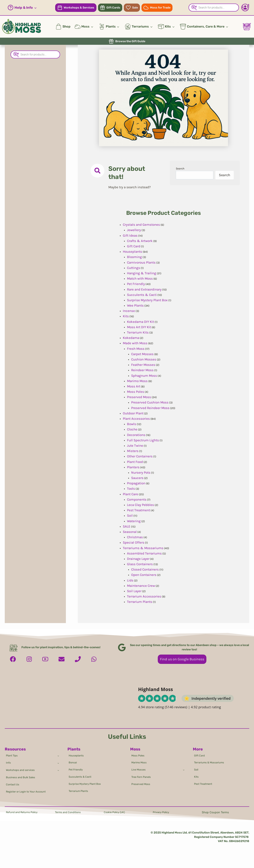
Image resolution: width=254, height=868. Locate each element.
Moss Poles (139, 751)
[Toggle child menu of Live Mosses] (183, 767)
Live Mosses (139, 767)
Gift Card (200, 751)
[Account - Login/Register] (245, 8)
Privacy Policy (162, 812)
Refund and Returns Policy (24, 812)
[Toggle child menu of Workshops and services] (58, 767)
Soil (197, 767)
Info (9, 759)
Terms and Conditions (70, 812)
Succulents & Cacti (82, 775)
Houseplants (77, 751)
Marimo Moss (140, 759)
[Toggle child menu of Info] (58, 759)
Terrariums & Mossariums (211, 759)
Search (181, 169)
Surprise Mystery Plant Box (87, 783)
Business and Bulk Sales (22, 775)
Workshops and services (22, 767)
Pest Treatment (205, 783)
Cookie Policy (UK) (116, 812)
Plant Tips (13, 751)
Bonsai (73, 759)
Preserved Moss (142, 783)
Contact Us (14, 783)
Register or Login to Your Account (29, 791)
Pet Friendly (77, 767)
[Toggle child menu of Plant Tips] (58, 751)
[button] (22, 8)
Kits (197, 775)
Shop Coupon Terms (215, 812)
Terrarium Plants (80, 791)
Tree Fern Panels (143, 775)
